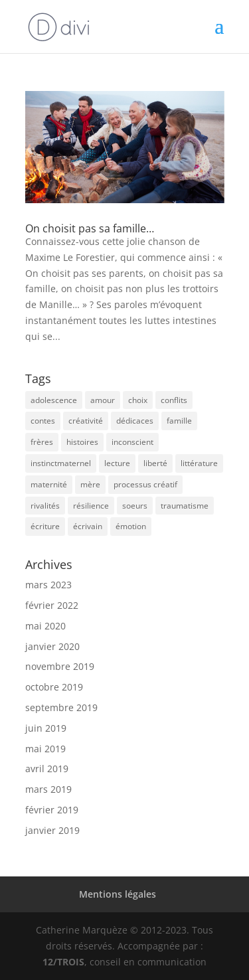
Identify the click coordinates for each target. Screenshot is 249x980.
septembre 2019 (61, 707)
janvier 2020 (52, 646)
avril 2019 (47, 769)
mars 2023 (48, 585)
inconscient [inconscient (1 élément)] (132, 442)
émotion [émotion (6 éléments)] (131, 526)
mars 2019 (48, 789)
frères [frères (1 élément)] (42, 442)
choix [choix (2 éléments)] (138, 400)
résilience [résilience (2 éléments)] (91, 506)
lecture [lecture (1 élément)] (117, 463)
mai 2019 (45, 749)
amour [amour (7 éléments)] (103, 400)
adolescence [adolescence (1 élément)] (54, 400)
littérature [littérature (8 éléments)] (199, 463)
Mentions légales (118, 894)
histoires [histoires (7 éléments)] (82, 442)
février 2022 (52, 605)
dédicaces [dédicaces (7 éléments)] (135, 421)
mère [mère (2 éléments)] (90, 484)
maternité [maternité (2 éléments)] (49, 484)
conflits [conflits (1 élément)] (174, 400)
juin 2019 (46, 728)
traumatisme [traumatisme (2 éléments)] (185, 506)
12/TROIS (63, 962)
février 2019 (52, 810)
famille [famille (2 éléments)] (179, 421)
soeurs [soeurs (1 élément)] (135, 506)
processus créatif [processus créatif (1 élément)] (145, 484)
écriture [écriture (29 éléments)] (45, 526)
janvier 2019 (52, 830)
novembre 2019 (60, 666)
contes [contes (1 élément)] (43, 421)
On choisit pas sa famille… (90, 228)
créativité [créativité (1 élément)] (86, 421)
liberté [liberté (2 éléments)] (155, 463)
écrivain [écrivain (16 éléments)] (88, 526)
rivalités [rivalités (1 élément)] (45, 506)
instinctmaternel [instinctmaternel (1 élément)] (61, 463)
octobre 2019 (54, 687)
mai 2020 (45, 626)
